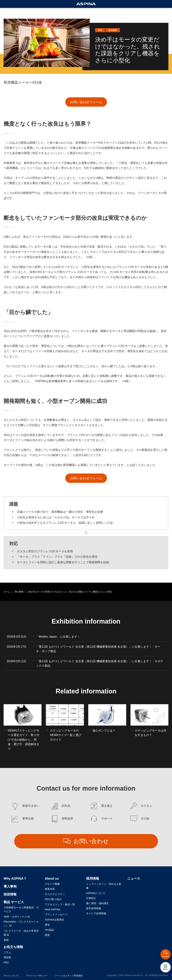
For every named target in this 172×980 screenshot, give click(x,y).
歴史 (47, 925)
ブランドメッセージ (56, 914)
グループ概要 (52, 884)
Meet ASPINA (52, 909)
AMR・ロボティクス (17, 917)
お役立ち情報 (13, 947)
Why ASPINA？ (15, 879)
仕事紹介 (91, 898)
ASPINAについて (96, 893)
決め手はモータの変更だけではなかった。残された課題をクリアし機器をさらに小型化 (70, 592)
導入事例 (19, 592)
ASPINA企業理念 (54, 920)
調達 (47, 935)
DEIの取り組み (53, 899)
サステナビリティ (55, 894)
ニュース (134, 879)
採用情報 (93, 879)
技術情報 (10, 894)
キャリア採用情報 (96, 913)
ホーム (7, 592)
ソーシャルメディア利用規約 (69, 976)
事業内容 (50, 889)
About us (52, 879)
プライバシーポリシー (37, 976)
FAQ (6, 962)
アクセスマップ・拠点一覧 (60, 904)
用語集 (7, 957)
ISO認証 (49, 930)
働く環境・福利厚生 (97, 903)
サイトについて (11, 976)
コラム (7, 952)
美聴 (6, 940)
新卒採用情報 (94, 908)
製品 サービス (14, 902)
